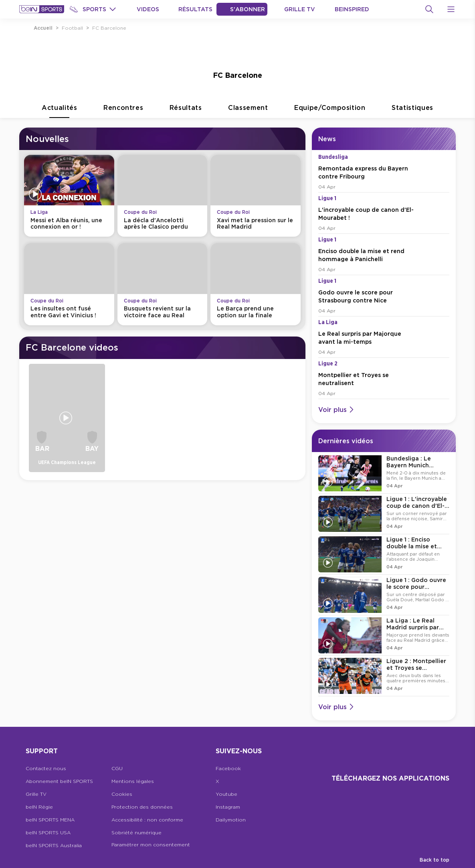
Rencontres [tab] (123, 111)
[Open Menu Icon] (451, 9)
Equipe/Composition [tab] (330, 111)
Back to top (435, 860)
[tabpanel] (237, 422)
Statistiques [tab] (412, 111)
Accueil (43, 28)
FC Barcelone (109, 28)
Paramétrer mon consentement (151, 845)
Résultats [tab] (186, 111)
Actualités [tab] (60, 111)
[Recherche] (429, 9)
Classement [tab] (248, 111)
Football (72, 28)
